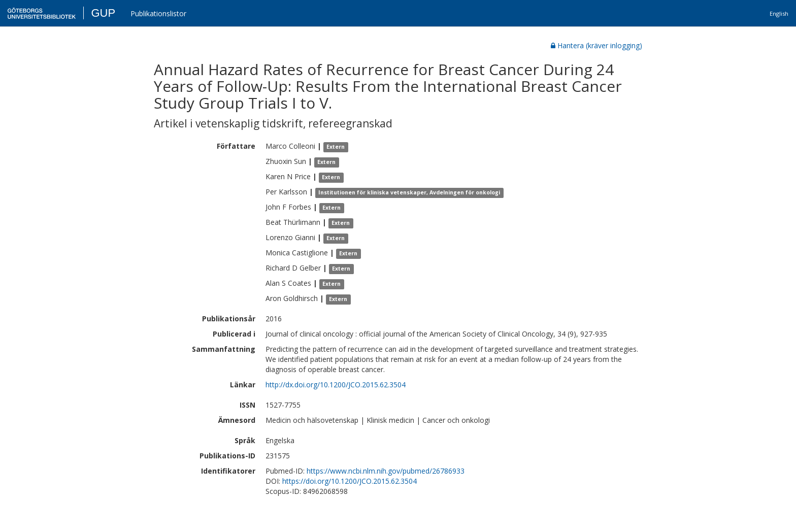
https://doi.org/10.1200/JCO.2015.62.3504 (350, 481)
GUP (103, 13)
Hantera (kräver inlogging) (596, 45)
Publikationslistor (158, 13)
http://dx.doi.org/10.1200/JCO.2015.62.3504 (336, 385)
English (779, 13)
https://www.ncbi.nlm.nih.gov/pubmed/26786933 (386, 471)
